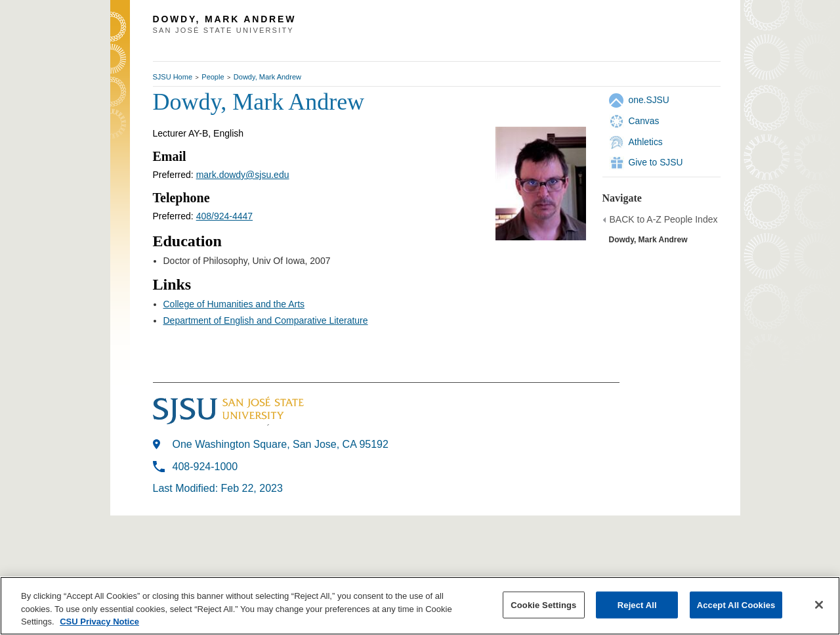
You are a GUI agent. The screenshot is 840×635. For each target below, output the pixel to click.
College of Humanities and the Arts (234, 304)
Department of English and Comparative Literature (266, 320)
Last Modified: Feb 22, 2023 (218, 488)
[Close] (819, 605)
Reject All (637, 604)
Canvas (644, 121)
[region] (420, 606)
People (213, 77)
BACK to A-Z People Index (664, 219)
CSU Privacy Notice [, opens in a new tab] (99, 622)
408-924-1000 (205, 467)
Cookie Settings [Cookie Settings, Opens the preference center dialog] (543, 604)
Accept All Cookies (736, 604)
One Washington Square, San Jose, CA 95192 (281, 444)
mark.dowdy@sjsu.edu (243, 175)
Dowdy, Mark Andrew (267, 77)
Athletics (646, 142)
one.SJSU (649, 100)
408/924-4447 (224, 216)
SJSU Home (173, 77)
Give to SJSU (656, 162)
